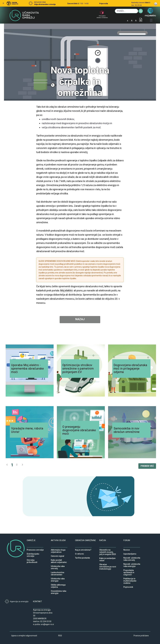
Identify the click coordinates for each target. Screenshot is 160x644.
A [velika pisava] (136, 21)
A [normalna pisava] (132, 21)
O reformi (79, 553)
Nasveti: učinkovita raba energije (132, 563)
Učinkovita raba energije (58, 578)
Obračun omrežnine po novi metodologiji (108, 564)
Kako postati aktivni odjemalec (59, 559)
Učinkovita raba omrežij (58, 566)
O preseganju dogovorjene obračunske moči (79, 430)
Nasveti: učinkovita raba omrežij (132, 557)
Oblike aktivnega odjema (58, 584)
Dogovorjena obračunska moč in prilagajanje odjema (130, 369)
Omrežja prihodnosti (32, 559)
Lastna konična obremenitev (57, 572)
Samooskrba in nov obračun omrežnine (127, 430)
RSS (60, 636)
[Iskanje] (126, 11)
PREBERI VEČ (147, 466)
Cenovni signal (57, 555)
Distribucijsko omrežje (33, 553)
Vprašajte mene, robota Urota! (27, 430)
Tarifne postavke (82, 557)
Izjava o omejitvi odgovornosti (24, 636)
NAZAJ (80, 319)
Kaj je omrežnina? (83, 549)
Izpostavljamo (130, 553)
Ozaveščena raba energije (59, 590)
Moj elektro (66, 290)
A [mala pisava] (128, 21)
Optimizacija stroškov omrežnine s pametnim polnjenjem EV (78, 369)
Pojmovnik (128, 586)
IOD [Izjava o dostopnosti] (141, 20)
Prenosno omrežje (35, 549)
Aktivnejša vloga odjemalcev (58, 549)
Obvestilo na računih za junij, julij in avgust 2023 (108, 549)
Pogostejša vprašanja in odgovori (129, 570)
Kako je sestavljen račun (107, 558)
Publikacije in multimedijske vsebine (130, 578)
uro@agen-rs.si (47, 624)
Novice (127, 549)
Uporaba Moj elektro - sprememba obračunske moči (27, 369)
